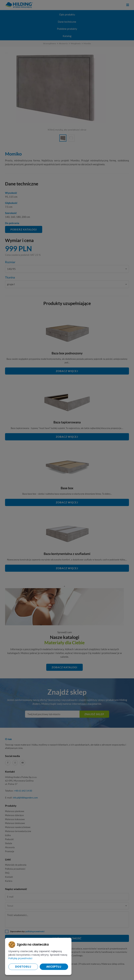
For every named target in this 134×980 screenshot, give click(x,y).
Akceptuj (54, 967)
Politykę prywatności (20, 958)
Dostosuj (23, 967)
